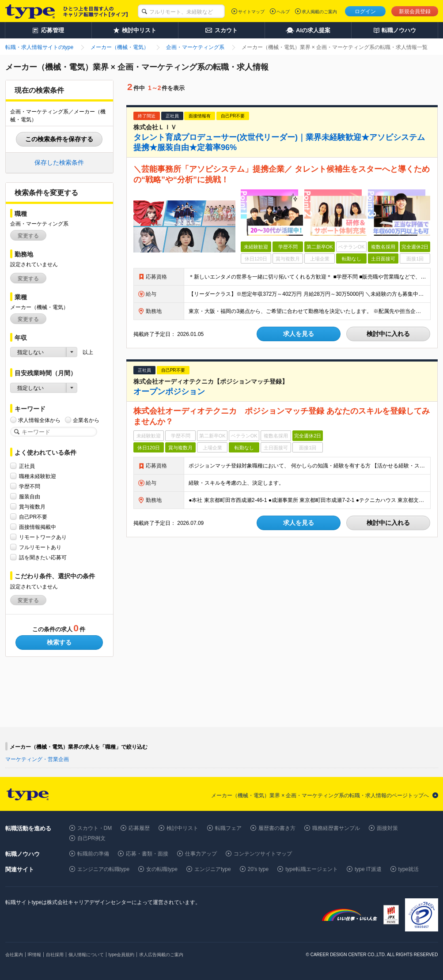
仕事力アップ (201, 854)
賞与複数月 (32, 507)
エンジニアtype (213, 869)
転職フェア (228, 828)
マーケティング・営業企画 (37, 759)
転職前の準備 (93, 854)
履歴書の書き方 (277, 828)
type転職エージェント (312, 869)
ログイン (365, 11)
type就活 (409, 869)
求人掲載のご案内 (319, 12)
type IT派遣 (368, 869)
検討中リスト (182, 828)
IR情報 (34, 955)
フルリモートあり (40, 547)
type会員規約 (122, 955)
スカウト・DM (95, 828)
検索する (59, 642)
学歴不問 (30, 486)
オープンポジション (169, 392)
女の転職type (162, 869)
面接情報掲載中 (38, 527)
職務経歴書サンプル (336, 828)
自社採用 (55, 955)
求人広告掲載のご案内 (161, 955)
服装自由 (30, 496)
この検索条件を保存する (59, 139)
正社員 (27, 466)
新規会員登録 (415, 11)
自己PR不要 (33, 517)
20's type (258, 869)
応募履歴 (139, 828)
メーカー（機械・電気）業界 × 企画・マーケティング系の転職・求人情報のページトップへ (320, 795)
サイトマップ (251, 12)
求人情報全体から (39, 420)
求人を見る (299, 334)
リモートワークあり (43, 537)
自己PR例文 (92, 838)
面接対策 (387, 828)
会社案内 (14, 955)
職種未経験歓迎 (38, 476)
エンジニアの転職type (104, 869)
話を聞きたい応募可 (43, 557)
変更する (28, 236)
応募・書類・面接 (147, 854)
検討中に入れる (388, 334)
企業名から (86, 420)
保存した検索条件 (59, 162)
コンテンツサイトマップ (263, 854)
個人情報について (86, 955)
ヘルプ (283, 12)
